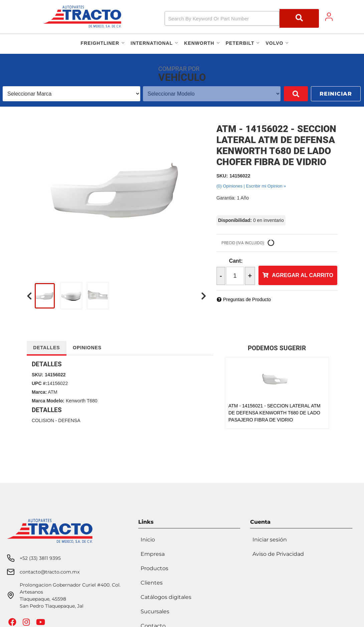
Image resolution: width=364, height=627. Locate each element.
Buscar (286, 94)
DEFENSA (69, 420)
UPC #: (39, 383)
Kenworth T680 (82, 401)
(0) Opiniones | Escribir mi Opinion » (251, 186)
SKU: (222, 176)
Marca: (39, 392)
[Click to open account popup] (329, 17)
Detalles (47, 348)
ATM (53, 392)
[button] (242, 18)
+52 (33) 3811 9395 (40, 556)
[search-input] (222, 18)
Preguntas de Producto (247, 299)
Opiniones (88, 348)
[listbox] (67, 94)
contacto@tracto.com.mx (50, 570)
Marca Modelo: (48, 401)
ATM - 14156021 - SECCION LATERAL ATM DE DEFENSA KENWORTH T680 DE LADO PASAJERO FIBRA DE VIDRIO (275, 413)
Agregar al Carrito (303, 275)
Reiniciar (336, 94)
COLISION (43, 420)
